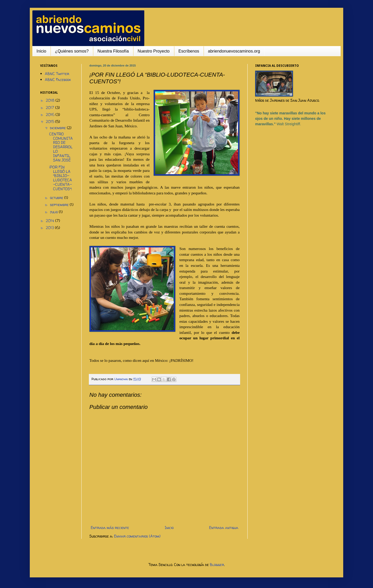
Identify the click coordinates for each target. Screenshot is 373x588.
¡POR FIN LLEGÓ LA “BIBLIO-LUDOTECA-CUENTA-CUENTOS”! (61, 178)
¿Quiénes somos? (72, 51)
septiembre (60, 205)
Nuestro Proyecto (154, 51)
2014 (51, 221)
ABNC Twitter (57, 74)
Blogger (217, 565)
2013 (50, 228)
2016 (51, 115)
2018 (51, 100)
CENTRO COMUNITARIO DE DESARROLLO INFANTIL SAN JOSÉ (61, 147)
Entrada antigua (224, 528)
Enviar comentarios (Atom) (137, 536)
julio (54, 212)
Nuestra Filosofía (113, 51)
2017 (51, 108)
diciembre (58, 128)
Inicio (41, 51)
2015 (51, 122)
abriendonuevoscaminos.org (234, 51)
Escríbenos (189, 51)
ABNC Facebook (58, 80)
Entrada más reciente (110, 528)
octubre (57, 198)
